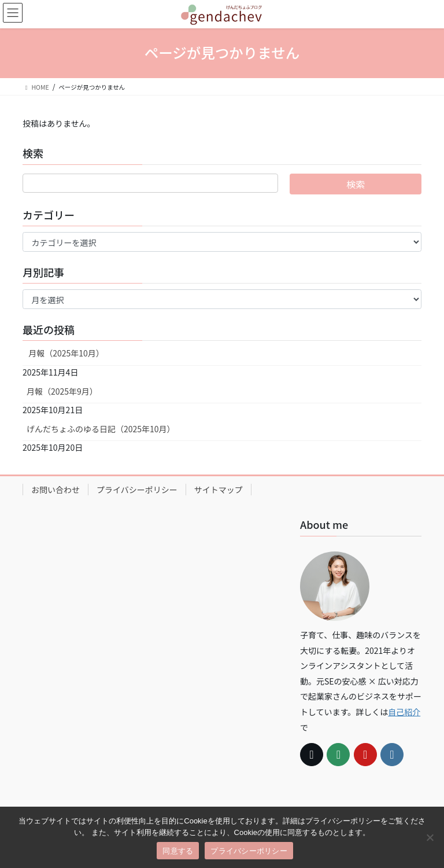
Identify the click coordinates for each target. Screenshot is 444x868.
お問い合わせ (55, 490)
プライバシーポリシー (137, 490)
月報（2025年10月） (65, 353)
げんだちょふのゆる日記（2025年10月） (101, 429)
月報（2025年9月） (62, 391)
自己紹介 (404, 712)
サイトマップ (219, 490)
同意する (178, 851)
